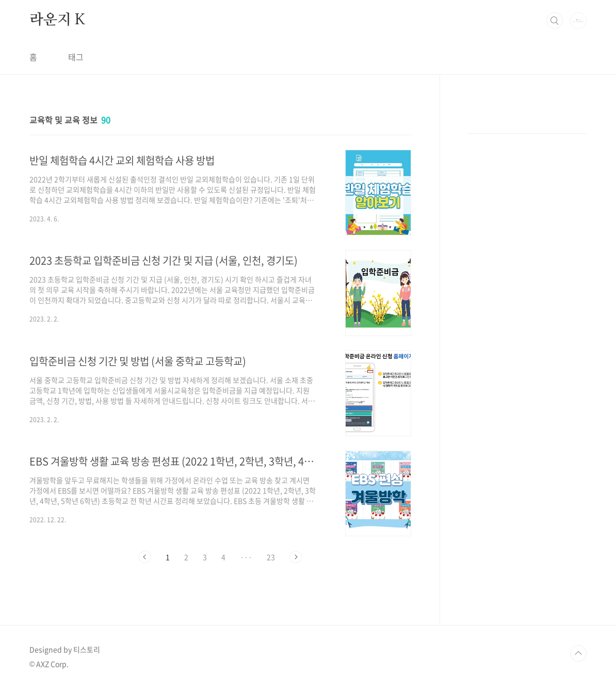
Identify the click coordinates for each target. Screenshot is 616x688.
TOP (578, 653)
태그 (76, 57)
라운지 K (57, 20)
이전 (145, 557)
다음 (296, 557)
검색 (555, 21)
